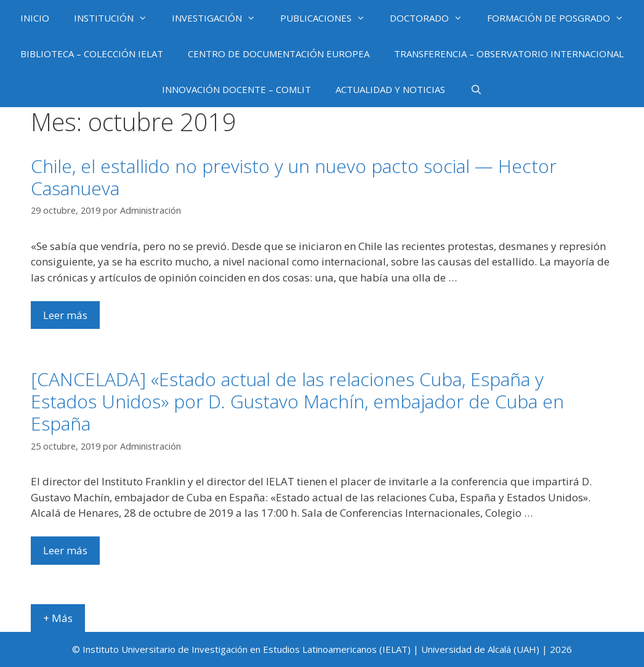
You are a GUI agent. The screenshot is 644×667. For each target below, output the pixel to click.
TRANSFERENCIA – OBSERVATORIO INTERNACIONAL (509, 54)
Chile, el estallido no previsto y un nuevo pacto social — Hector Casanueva (294, 177)
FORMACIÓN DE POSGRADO (561, 18)
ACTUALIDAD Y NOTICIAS (390, 89)
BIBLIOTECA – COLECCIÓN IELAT (92, 54)
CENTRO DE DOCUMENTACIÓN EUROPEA (279, 54)
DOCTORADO (432, 18)
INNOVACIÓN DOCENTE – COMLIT (236, 89)
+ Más (58, 618)
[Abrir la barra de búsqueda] (476, 89)
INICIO (35, 18)
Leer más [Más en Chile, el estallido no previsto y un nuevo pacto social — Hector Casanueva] (65, 315)
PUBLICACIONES (329, 18)
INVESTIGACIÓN (220, 18)
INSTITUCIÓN (117, 18)
